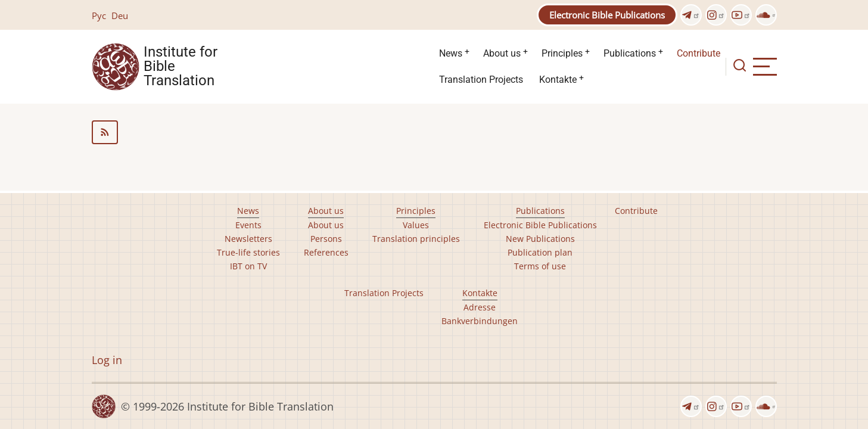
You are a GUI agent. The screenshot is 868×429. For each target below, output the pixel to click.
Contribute (699, 53)
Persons (326, 239)
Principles (562, 53)
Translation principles (416, 239)
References (326, 252)
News (451, 53)
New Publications (540, 239)
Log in (107, 360)
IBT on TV (248, 266)
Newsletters (248, 239)
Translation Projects (481, 80)
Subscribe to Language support (434, 132)
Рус (99, 15)
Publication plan (540, 252)
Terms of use (540, 266)
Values (416, 225)
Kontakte (558, 80)
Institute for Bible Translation (181, 67)
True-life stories (248, 252)
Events (248, 225)
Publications (630, 53)
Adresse (480, 307)
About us (502, 53)
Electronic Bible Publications (607, 15)
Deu (120, 15)
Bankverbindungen (480, 321)
